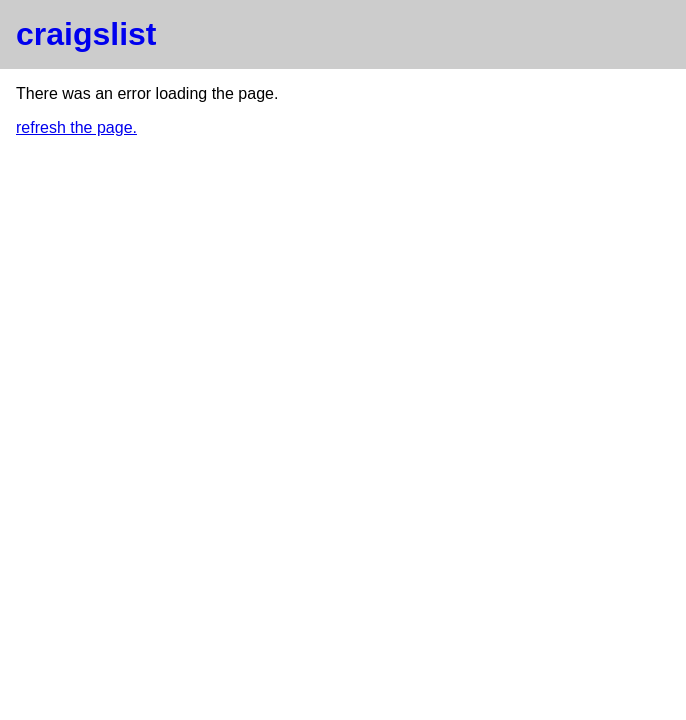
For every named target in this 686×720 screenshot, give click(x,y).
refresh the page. (76, 127)
